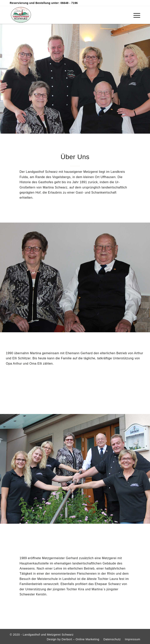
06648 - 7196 (69, 3)
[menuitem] (135, 15)
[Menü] (135, 15)
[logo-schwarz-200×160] (21, 15)
